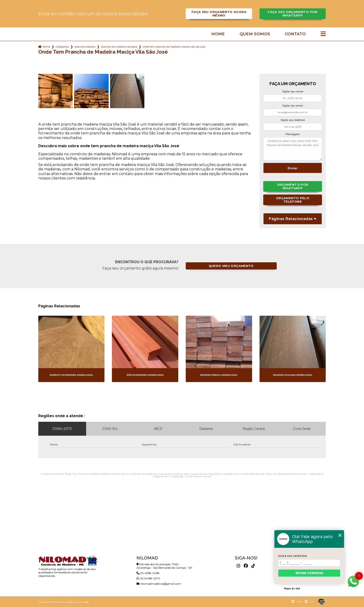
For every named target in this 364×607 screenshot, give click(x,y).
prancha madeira (85, 47)
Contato (295, 34)
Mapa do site (292, 589)
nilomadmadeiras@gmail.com (159, 584)
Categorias (62, 47)
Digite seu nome (293, 91)
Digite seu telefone (293, 120)
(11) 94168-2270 (148, 578)
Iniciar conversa (309, 573)
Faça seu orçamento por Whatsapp (292, 14)
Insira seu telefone (292, 556)
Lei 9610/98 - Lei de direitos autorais (191, 476)
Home (218, 34)
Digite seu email (293, 106)
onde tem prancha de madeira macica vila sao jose (174, 47)
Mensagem (293, 134)
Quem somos (255, 34)
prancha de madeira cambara (119, 47)
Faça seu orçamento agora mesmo (219, 14)
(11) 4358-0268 (148, 573)
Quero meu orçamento (231, 266)
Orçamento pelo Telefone (293, 200)
